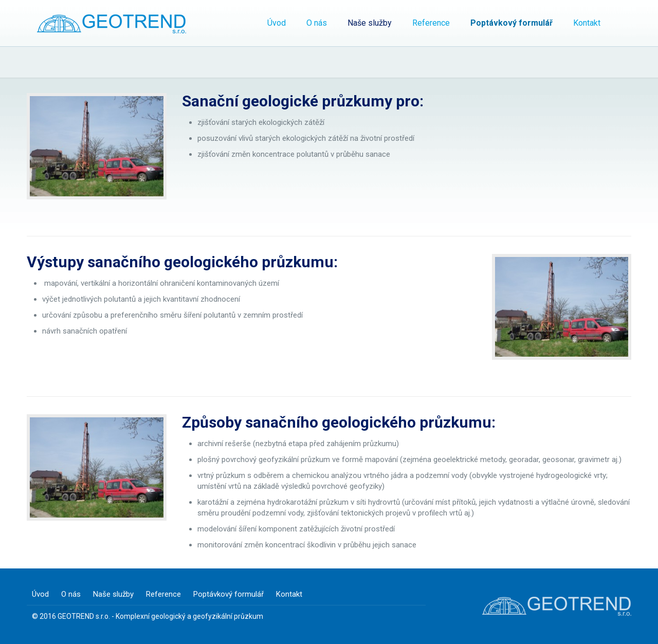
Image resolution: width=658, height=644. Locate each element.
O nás (71, 594)
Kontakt (289, 594)
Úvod (40, 594)
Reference (163, 594)
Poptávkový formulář (229, 594)
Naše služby (113, 594)
